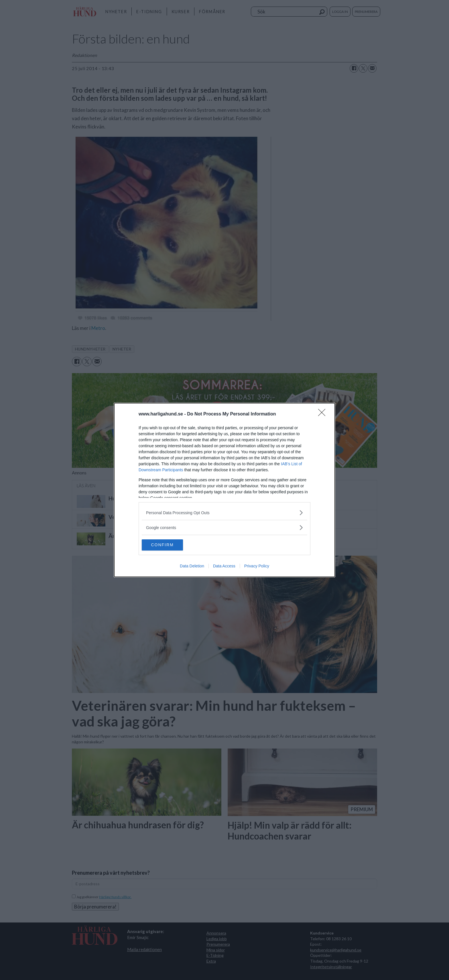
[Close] (324, 414)
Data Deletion (192, 566)
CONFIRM (169, 545)
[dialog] (224, 490)
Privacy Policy (257, 566)
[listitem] (224, 513)
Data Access (224, 566)
